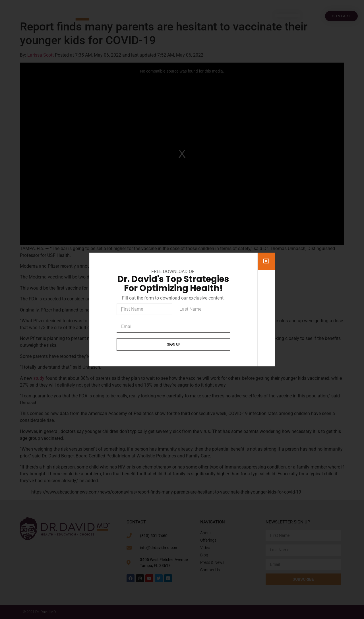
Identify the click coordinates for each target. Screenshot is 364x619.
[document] (182, 309)
